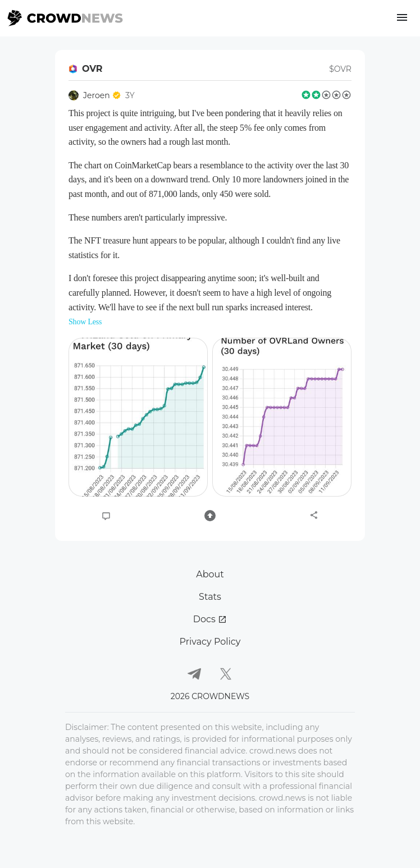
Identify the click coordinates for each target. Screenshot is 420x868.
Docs (210, 619)
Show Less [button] (85, 322)
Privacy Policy (210, 642)
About (210, 574)
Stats (210, 597)
